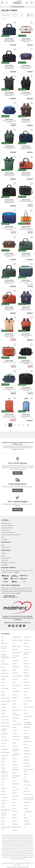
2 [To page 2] (15, 425)
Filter (30, 15)
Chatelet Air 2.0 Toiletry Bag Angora (26, 40)
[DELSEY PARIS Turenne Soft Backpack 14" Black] (26, 83)
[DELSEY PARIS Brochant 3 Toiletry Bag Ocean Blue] (9, 217)
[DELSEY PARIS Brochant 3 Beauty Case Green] (9, 378)
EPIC (3, 785)
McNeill (15, 793)
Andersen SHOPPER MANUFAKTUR (5, 656)
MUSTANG (15, 796)
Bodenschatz (5, 676)
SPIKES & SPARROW (27, 737)
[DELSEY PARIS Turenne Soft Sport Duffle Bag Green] (9, 271)
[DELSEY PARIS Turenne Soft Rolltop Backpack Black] (9, 83)
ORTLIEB (15, 812)
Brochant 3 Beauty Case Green (9, 389)
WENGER (27, 821)
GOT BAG (15, 650)
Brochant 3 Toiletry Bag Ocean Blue (9, 228)
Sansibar (26, 691)
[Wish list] (27, 3)
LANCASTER (16, 740)
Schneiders (27, 698)
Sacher (26, 679)
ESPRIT (3, 791)
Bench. (3, 667)
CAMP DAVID (5, 723)
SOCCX (26, 730)
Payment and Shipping (8, 562)
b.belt (3, 661)
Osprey (14, 815)
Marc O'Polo (16, 790)
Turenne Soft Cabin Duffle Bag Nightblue (26, 147)
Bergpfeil (4, 670)
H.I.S (14, 682)
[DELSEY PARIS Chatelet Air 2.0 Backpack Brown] (26, 110)
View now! (17, 473)
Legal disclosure (6, 523)
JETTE (14, 701)
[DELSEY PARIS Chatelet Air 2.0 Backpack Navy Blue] (26, 298)
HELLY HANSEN (17, 676)
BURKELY (4, 710)
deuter (3, 762)
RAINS (26, 660)
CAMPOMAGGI (5, 726)
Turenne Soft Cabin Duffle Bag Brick (9, 308)
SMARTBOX (27, 727)
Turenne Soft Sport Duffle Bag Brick (26, 174)
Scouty (26, 713)
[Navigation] (2, 3)
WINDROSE (27, 824)
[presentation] (7, 3)
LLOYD (14, 762)
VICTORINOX (27, 812)
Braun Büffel (5, 689)
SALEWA (26, 685)
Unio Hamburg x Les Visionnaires (29, 798)
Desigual (4, 759)
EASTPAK (4, 779)
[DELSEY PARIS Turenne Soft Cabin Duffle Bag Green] (26, 244)
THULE (26, 774)
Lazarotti (15, 746)
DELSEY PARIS (5, 752)
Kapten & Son (16, 710)
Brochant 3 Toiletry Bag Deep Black (26, 389)
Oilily (14, 809)
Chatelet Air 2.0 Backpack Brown (26, 120)
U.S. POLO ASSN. (29, 794)
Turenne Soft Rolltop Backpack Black (9, 94)
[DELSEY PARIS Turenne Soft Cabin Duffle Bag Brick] (9, 298)
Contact (4, 553)
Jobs (3, 537)
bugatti (3, 707)
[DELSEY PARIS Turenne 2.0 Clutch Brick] (9, 351)
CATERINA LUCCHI (4, 730)
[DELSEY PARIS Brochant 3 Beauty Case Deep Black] (26, 351)
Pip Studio (27, 646)
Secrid (26, 719)
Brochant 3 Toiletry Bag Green (26, 281)
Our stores (4, 539)
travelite (26, 788)
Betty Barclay (5, 673)
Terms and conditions (8, 525)
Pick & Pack (27, 637)
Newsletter (5, 565)
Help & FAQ (5, 560)
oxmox (14, 818)
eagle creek (5, 776)
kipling (15, 721)
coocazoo (4, 743)
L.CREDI (15, 730)
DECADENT (5, 749)
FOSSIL (3, 804)
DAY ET (3, 746)
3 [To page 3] (19, 425)
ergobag (4, 788)
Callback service (6, 558)
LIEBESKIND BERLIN (16, 755)
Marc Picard (16, 784)
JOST (14, 707)
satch (25, 695)
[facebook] (10, 626)
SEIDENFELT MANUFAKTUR (28, 723)
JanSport (15, 698)
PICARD (15, 830)
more (17, 572)
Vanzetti (26, 805)
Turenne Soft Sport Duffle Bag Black (9, 67)
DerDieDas (4, 756)
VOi (25, 815)
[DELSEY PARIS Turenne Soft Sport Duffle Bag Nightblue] (9, 29)
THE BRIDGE (27, 766)
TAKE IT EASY (28, 754)
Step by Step (27, 741)
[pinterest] (25, 626)
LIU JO (14, 759)
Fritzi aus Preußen (4, 814)
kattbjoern (15, 718)
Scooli (25, 704)
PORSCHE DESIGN (27, 653)
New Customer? (6, 547)
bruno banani (5, 698)
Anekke (3, 651)
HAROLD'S (16, 667)
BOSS (3, 686)
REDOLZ (26, 664)
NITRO (14, 805)
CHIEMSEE (4, 734)
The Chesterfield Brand (28, 770)
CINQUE (4, 737)
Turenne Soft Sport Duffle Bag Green (9, 281)
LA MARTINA (16, 737)
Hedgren (15, 673)
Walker (26, 818)
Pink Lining (27, 640)
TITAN (25, 777)
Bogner (3, 679)
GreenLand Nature (16, 657)
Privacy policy (5, 530)
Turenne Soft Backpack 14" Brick (26, 335)
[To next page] (24, 425)
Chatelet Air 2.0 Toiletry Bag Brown (9, 254)
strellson (26, 748)
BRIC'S (3, 695)
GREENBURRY (17, 653)
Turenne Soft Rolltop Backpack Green (9, 174)
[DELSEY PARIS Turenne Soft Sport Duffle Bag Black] (9, 56)
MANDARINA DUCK (16, 777)
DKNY (3, 765)
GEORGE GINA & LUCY (6, 828)
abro (2, 640)
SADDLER (27, 682)
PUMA (26, 657)
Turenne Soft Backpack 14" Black (26, 94)
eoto (2, 782)
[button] (15, 23)
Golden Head (16, 646)
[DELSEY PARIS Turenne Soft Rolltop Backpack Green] (9, 164)
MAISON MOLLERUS (16, 769)
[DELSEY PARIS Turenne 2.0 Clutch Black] (26, 190)
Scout (25, 710)
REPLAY (26, 670)
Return (3, 556)
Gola (14, 643)
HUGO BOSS (16, 691)
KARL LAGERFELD (16, 714)
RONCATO (27, 676)
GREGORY (15, 660)
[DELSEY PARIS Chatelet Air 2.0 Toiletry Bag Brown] (9, 244)
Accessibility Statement (8, 532)
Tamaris (26, 757)
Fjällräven (4, 801)
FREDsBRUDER (6, 810)
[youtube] (18, 626)
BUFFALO (4, 704)
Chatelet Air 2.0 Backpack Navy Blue (26, 308)
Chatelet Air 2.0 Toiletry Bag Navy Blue (26, 67)
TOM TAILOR (27, 785)
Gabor (3, 821)
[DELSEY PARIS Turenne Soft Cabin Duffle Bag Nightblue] (26, 137)
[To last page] (28, 425)
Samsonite (27, 688)
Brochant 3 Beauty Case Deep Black (26, 362)
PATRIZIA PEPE (17, 827)
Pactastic (15, 824)
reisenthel (27, 667)
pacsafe (15, 821)
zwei (25, 827)
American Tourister (4, 647)
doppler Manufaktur (5, 772)
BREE (3, 692)
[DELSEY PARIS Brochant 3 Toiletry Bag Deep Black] (26, 378)
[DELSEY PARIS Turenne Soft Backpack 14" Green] (9, 137)
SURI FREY (27, 751)
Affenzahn (4, 643)
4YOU (3, 637)
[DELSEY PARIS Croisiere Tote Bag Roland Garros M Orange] (26, 217)
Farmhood (4, 797)
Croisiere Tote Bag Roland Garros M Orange (26, 228)
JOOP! (14, 704)
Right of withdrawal (7, 528)
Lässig (14, 743)
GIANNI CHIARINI (17, 640)
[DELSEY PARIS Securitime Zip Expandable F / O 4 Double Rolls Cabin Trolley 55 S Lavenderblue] (26, 405)
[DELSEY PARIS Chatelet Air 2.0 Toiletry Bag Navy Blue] (26, 56)
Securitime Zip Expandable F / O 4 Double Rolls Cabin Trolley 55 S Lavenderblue (26, 416)
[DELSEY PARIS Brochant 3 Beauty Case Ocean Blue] (9, 110)
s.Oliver (26, 733)
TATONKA (27, 760)
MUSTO (15, 799)
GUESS (14, 664)
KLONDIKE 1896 (17, 724)
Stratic (26, 745)
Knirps (14, 727)
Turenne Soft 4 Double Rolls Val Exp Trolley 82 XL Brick (9, 416)
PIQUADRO (27, 650)
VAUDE (26, 809)
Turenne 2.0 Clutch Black (26, 200)
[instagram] (21, 626)
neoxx (14, 802)
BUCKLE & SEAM (6, 701)
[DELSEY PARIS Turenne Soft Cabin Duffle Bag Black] (9, 190)
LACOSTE (15, 733)
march (14, 787)
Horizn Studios (17, 685)
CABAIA (3, 714)
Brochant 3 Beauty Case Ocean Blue (9, 120)
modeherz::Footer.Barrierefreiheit (11, 535)
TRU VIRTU (27, 791)
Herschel (15, 679)
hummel (15, 695)
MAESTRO (15, 765)
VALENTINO (27, 802)
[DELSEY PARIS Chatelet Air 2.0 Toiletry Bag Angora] (26, 29)
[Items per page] (19, 15)
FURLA (3, 818)
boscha (3, 683)
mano (14, 781)
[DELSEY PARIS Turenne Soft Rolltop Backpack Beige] (9, 325)
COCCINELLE (5, 740)
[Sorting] (8, 15)
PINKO (26, 643)
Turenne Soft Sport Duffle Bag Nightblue (9, 40)
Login (3, 545)
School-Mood (28, 701)
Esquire (3, 794)
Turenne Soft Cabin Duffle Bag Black (9, 201)
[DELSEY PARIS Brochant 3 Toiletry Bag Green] (26, 271)
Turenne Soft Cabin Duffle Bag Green (26, 254)
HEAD (14, 670)
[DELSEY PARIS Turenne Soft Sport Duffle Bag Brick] (26, 164)
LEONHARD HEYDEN (16, 750)
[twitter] (14, 626)
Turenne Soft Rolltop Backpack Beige (9, 335)
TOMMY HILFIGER (27, 781)
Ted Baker (27, 763)
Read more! (17, 490)
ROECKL (26, 673)
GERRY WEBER (17, 637)
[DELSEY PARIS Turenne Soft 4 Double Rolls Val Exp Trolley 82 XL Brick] (9, 405)
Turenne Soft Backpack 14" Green (9, 147)
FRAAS (3, 807)
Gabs (3, 824)
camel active (5, 720)
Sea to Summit (28, 716)
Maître (14, 773)
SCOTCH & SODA (29, 707)
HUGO (14, 688)
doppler (3, 768)
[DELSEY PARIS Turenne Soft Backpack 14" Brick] (26, 325)
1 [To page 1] (10, 425)
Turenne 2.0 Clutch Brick (9, 361)
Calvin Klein (5, 717)
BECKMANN (5, 664)
